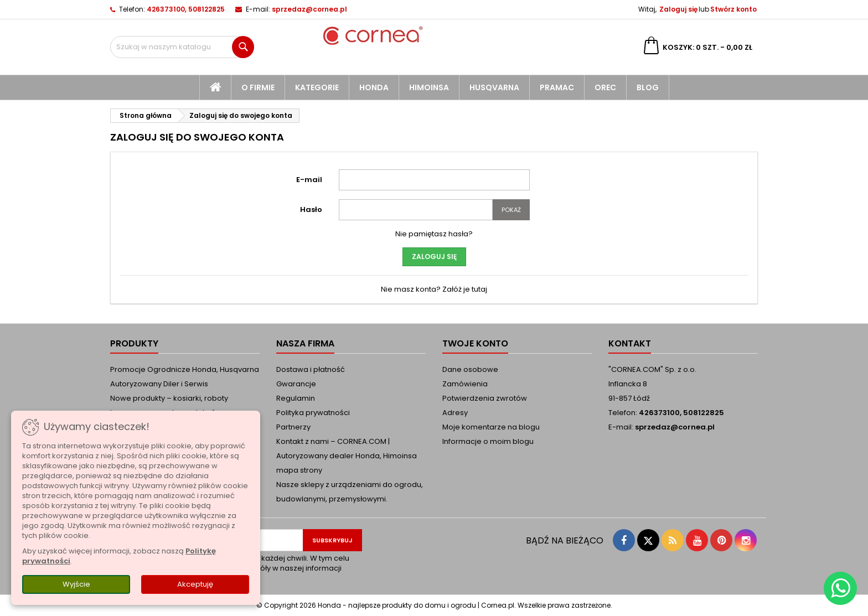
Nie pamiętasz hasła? (434, 234)
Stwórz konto (733, 9)
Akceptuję (195, 584)
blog (648, 87)
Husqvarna (494, 87)
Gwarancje (296, 384)
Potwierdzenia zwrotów (485, 398)
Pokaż (511, 210)
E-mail (309, 180)
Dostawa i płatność (311, 369)
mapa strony (299, 470)
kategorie (317, 87)
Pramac (557, 87)
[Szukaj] (182, 47)
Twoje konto (475, 343)
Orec (605, 87)
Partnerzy (293, 427)
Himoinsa (429, 87)
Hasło (311, 209)
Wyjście (76, 584)
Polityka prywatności (313, 413)
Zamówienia (465, 384)
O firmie (258, 87)
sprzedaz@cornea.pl (309, 9)
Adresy (455, 413)
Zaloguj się (678, 9)
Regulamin (296, 398)
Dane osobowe (470, 369)
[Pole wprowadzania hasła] (416, 210)
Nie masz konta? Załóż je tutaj (434, 289)
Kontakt (630, 343)
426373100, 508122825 (186, 9)
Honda (374, 87)
